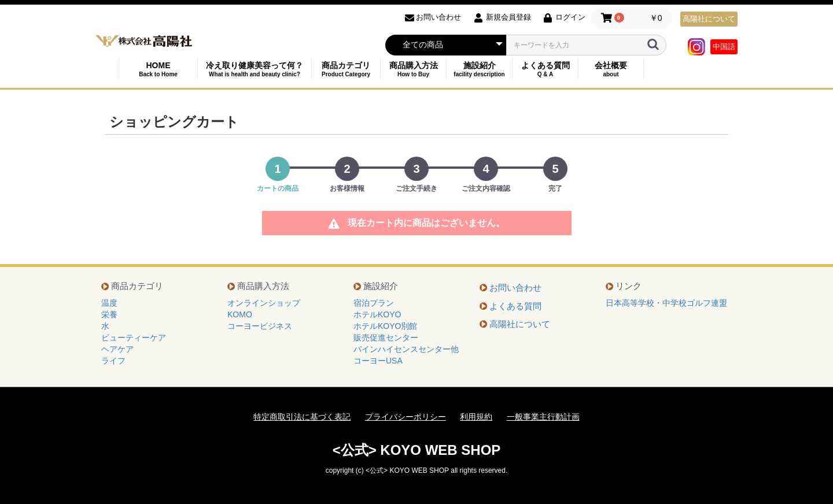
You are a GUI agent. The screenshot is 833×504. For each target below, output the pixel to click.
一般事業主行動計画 (543, 417)
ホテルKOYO (377, 314)
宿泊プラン (374, 303)
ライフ (113, 361)
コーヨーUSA (378, 361)
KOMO (240, 314)
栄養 (109, 314)
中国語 (724, 47)
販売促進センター (386, 338)
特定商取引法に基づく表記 (302, 417)
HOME (158, 69)
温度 (109, 303)
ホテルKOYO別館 (385, 326)
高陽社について (709, 19)
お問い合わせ (515, 288)
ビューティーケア (134, 338)
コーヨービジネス (260, 326)
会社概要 (611, 69)
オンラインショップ (264, 303)
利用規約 (476, 417)
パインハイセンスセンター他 (406, 349)
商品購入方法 (413, 69)
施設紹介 (479, 69)
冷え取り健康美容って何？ (255, 69)
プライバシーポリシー (406, 417)
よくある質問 (545, 69)
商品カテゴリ (346, 69)
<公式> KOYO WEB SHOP (417, 450)
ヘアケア (117, 349)
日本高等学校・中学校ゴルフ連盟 (666, 303)
